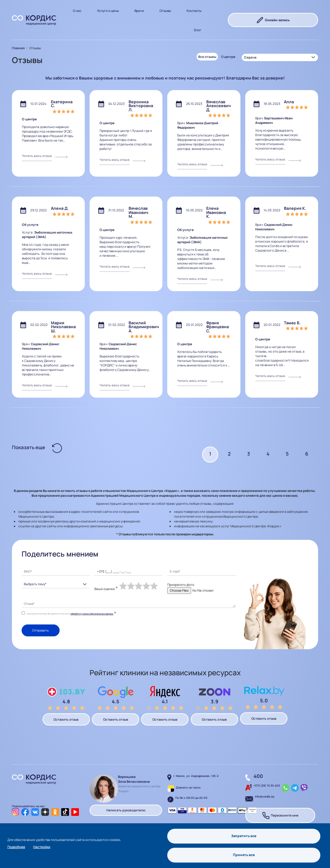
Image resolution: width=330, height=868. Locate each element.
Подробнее (16, 846)
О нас (77, 11)
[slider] (139, 586)
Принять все (244, 855)
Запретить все (244, 836)
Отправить (41, 630)
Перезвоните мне (280, 815)
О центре (228, 57)
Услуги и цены (108, 11)
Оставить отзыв (66, 719)
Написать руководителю (126, 810)
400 (258, 776)
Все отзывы (207, 57)
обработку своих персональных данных (92, 614)
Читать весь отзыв (37, 156)
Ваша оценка (105, 589)
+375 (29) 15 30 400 (267, 786)
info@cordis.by (265, 797)
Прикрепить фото (181, 585)
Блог (198, 30)
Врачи (139, 11)
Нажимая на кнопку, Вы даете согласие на (70, 614)
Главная (18, 48)
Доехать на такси (188, 788)
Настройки (42, 846)
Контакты (194, 11)
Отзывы (165, 11)
